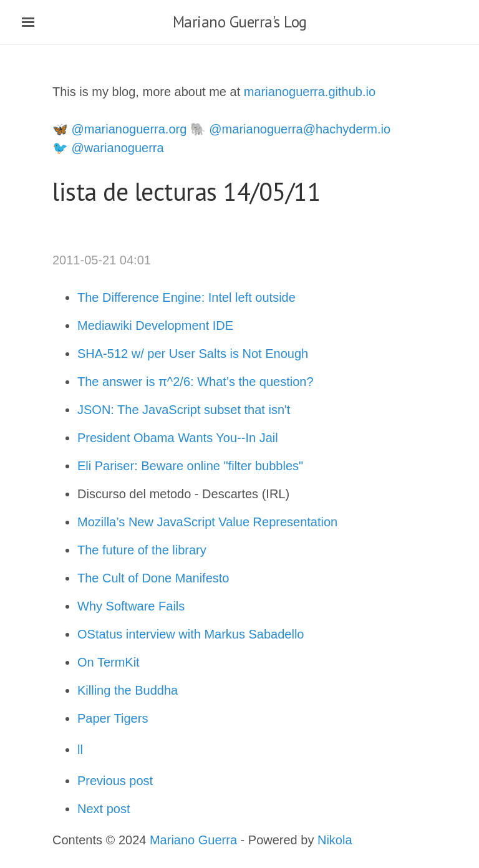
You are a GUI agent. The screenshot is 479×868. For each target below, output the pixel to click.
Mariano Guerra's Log (240, 22)
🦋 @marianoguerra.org (119, 129)
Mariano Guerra (193, 840)
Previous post (115, 781)
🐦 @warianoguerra (108, 148)
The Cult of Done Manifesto (153, 578)
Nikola (335, 840)
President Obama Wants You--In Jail (178, 438)
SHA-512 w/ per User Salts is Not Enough (193, 354)
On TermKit (110, 662)
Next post (104, 809)
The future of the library (143, 550)
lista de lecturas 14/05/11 (186, 191)
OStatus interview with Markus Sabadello (192, 634)
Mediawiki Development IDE (155, 325)
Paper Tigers (113, 718)
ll (80, 750)
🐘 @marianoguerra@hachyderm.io (290, 129)
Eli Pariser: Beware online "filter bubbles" (192, 466)
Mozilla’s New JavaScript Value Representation (209, 522)
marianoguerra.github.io (310, 92)
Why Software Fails (131, 606)
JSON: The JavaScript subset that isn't (184, 410)
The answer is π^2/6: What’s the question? (196, 382)
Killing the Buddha (129, 690)
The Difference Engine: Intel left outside (186, 297)
